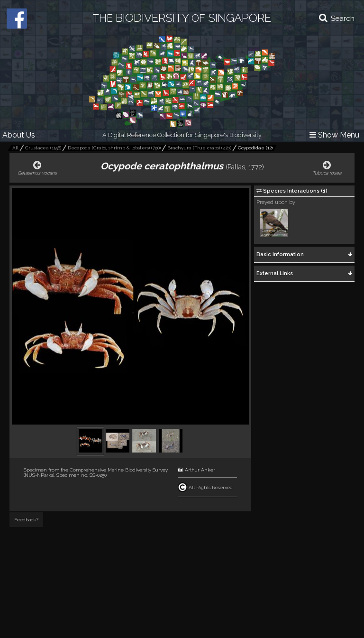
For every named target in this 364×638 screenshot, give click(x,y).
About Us (19, 135)
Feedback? (26, 520)
